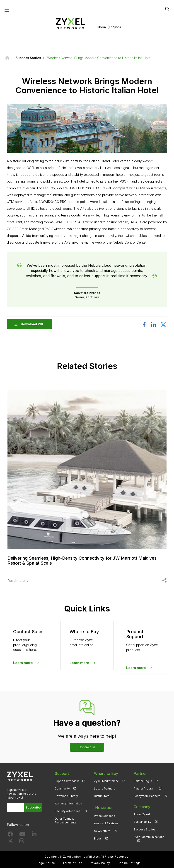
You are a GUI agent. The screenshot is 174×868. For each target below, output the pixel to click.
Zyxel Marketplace (106, 781)
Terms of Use (72, 862)
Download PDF (34, 325)
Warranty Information (68, 803)
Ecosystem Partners (147, 795)
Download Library (66, 795)
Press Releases (105, 814)
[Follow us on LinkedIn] (34, 834)
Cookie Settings (129, 862)
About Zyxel (142, 814)
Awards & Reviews (106, 821)
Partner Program (144, 788)
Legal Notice (46, 862)
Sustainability (143, 821)
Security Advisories (68, 810)
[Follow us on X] (10, 841)
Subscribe (33, 807)
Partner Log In (143, 781)
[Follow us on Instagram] (22, 841)
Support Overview (67, 781)
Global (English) (109, 27)
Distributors (102, 795)
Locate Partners (105, 788)
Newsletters (102, 829)
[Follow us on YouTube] (22, 834)
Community (62, 788)
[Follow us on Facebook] (10, 834)
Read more (16, 580)
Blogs (98, 836)
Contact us (87, 747)
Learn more (23, 662)
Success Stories (145, 829)
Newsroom (104, 806)
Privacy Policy (100, 862)
